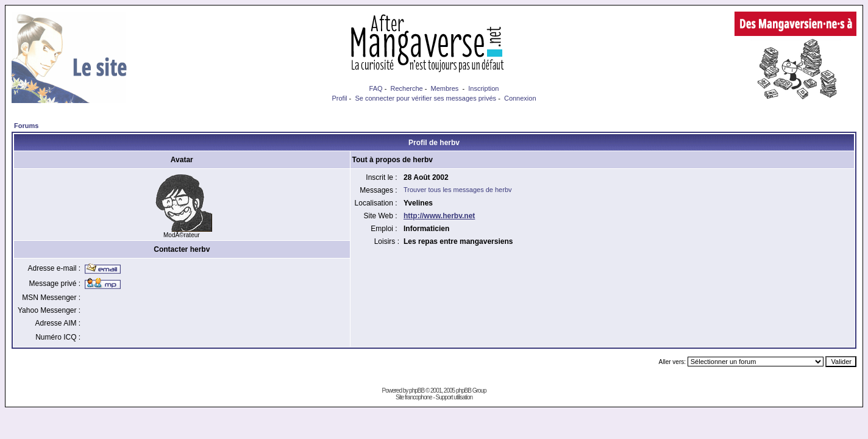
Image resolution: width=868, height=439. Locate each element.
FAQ (376, 88)
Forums (26, 126)
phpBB (417, 391)
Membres (445, 88)
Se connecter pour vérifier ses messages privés (425, 98)
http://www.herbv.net (439, 216)
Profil (339, 98)
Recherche (406, 88)
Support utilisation (454, 397)
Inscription (483, 88)
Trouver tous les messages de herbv (458, 190)
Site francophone (414, 397)
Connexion (520, 98)
